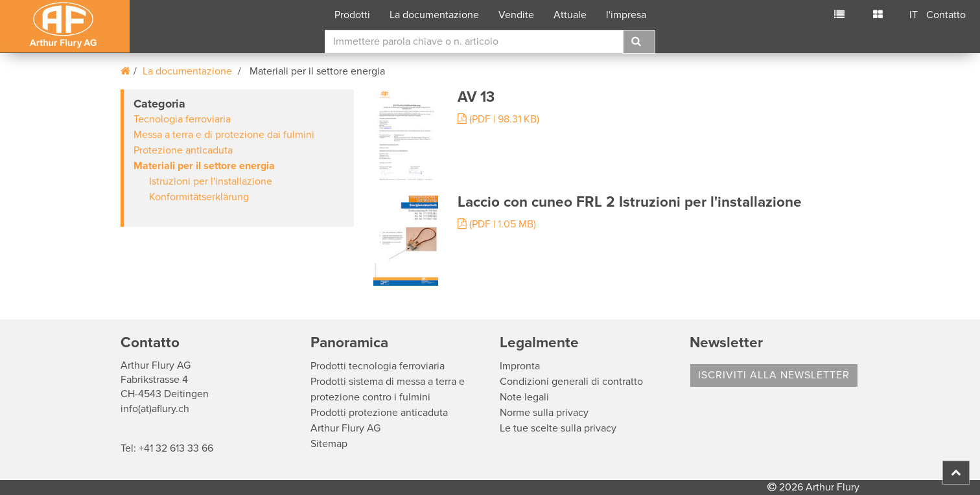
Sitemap (329, 444)
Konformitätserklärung (199, 197)
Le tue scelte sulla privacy (558, 428)
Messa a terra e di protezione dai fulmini (224, 135)
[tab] (237, 158)
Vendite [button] (516, 15)
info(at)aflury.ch (155, 409)
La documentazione (187, 71)
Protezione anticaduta (183, 150)
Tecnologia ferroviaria (182, 119)
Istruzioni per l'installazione (211, 181)
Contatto (946, 15)
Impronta (520, 366)
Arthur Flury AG (345, 428)
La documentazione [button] (434, 15)
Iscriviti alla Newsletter (774, 375)
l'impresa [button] (626, 15)
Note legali (524, 397)
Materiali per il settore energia (204, 166)
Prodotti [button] (352, 15)
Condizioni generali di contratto (571, 382)
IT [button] (914, 15)
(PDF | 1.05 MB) (497, 224)
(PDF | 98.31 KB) (498, 119)
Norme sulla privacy (544, 413)
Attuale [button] (570, 15)
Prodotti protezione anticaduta (379, 413)
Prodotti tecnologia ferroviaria (378, 366)
